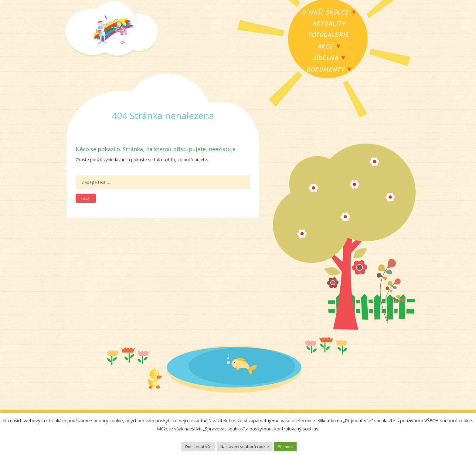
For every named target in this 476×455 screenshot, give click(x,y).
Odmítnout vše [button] (198, 447)
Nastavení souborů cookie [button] (245, 447)
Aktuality (329, 24)
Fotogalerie (329, 35)
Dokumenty (326, 70)
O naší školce (326, 13)
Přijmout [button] (285, 447)
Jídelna (326, 58)
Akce (326, 47)
